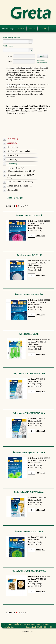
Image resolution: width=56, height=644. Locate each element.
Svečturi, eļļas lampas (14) (19, 151)
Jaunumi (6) (12, 143)
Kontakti (43, 28)
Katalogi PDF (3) (15, 198)
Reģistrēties (41, 60)
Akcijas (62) (13, 139)
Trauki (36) (12, 159)
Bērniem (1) (13, 190)
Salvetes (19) (13, 155)
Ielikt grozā (40, 236)
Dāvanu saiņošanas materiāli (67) (21, 171)
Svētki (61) (12, 164)
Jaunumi (32, 28)
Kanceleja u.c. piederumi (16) (20, 186)
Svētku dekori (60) (17, 168)
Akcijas (21, 28)
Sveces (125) (13, 147)
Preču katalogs (8, 28)
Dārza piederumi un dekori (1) (20, 182)
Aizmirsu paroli (42, 62)
